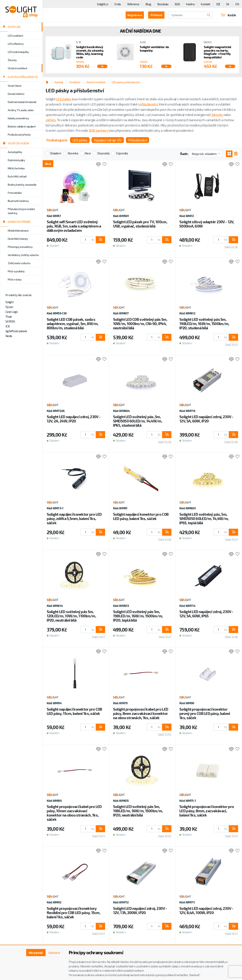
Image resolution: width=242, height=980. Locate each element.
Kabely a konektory (18, 118)
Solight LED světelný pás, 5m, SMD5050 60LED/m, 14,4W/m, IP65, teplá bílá (204, 519)
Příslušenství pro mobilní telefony (21, 211)
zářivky (51, 120)
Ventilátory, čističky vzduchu (23, 255)
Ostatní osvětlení (17, 68)
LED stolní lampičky (18, 52)
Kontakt (205, 4)
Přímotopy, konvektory (20, 247)
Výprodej (122, 153)
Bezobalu (163, 4)
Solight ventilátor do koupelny (154, 49)
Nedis (9, 336)
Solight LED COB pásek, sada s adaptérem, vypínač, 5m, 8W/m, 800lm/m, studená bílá (73, 324)
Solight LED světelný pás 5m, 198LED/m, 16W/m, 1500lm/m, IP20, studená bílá (204, 324)
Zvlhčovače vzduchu (19, 263)
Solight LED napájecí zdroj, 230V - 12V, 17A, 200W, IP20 (140, 910)
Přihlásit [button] (156, 15)
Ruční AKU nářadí (17, 176)
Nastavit (54, 953)
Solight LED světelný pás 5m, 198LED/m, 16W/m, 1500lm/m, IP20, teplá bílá (138, 616)
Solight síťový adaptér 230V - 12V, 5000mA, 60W (207, 224)
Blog (148, 4)
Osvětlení (75, 82)
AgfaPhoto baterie (16, 331)
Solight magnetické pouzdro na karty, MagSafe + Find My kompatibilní (218, 52)
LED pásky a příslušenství (126, 82)
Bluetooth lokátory (18, 201)
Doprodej (103, 153)
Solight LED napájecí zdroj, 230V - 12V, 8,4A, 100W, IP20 (206, 910)
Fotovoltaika (15, 193)
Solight (10, 302)
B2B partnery (99, 130)
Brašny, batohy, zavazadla (22, 185)
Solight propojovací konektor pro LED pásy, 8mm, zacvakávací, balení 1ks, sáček (207, 811)
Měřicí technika (16, 168)
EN (237, 4)
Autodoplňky (15, 152)
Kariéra (190, 4)
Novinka (73, 153)
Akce (88, 153)
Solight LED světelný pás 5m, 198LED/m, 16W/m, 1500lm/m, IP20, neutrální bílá (138, 811)
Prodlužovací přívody (19, 135)
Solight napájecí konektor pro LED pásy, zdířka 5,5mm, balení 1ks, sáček (74, 519)
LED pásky (64, 99)
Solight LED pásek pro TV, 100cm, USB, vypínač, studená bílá (140, 224)
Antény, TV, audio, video (21, 110)
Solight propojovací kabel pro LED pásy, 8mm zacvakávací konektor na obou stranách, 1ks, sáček (141, 713)
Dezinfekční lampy (18, 239)
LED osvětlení (15, 36)
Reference (133, 4)
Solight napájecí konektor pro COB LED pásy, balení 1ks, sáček (141, 516)
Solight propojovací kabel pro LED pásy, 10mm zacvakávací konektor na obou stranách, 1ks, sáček (74, 813)
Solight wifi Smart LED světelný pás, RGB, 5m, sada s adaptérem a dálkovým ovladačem (74, 226)
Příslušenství (137, 140)
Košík (228, 15)
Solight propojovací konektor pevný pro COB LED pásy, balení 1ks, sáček (205, 713)
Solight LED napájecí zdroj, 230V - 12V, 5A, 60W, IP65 (206, 614)
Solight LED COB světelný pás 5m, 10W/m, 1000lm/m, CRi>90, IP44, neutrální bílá (140, 324)
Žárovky (12, 60)
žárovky (217, 115)
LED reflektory (16, 44)
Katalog (59, 82)
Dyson (9, 307)
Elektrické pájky (16, 160)
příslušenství (148, 104)
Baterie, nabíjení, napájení (22, 126)
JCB (7, 326)
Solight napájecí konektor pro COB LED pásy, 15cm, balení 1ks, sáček (74, 711)
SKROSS (10, 321)
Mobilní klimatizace (18, 231)
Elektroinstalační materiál (22, 102)
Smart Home (15, 86)
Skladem (56, 153)
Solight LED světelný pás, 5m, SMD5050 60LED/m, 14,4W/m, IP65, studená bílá (138, 421)
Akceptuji (36, 953)
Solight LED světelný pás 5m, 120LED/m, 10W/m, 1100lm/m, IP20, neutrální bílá (71, 616)
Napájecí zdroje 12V (108, 140)
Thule (9, 317)
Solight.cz (103, 4)
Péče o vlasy (15, 279)
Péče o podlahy (16, 271)
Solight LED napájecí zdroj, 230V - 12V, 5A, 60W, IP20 (206, 419)
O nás (118, 4)
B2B (177, 4)
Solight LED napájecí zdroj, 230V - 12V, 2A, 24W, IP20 (74, 419)
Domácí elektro (16, 94)
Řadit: (184, 154)
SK (228, 4)
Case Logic (12, 312)
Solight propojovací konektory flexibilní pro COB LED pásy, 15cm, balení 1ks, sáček (74, 913)
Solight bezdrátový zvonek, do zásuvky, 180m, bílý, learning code (90, 52)
